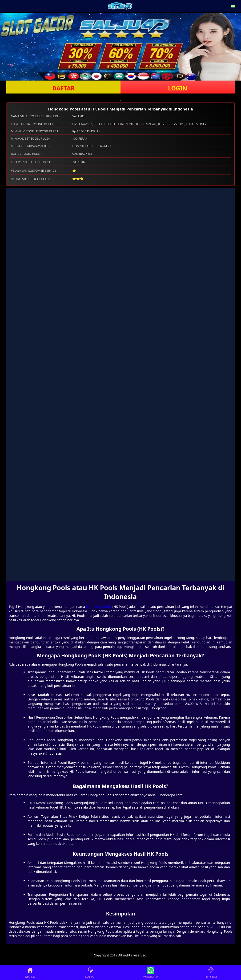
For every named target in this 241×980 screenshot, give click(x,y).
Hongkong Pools (99, 607)
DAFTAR (63, 88)
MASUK (30, 973)
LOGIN (178, 88)
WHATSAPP (151, 973)
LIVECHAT (211, 973)
